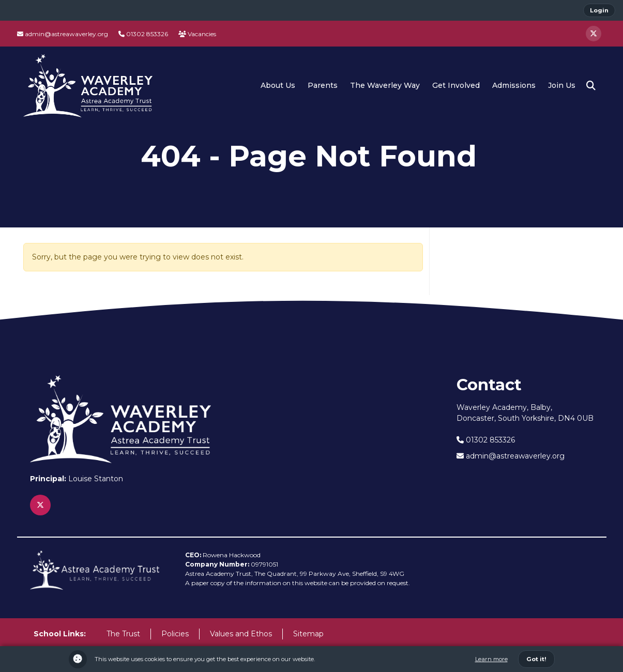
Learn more (491, 659)
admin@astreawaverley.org (63, 34)
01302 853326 (143, 34)
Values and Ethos (241, 634)
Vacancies (197, 34)
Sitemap (308, 634)
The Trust (123, 634)
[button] (591, 86)
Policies (175, 634)
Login (599, 10)
